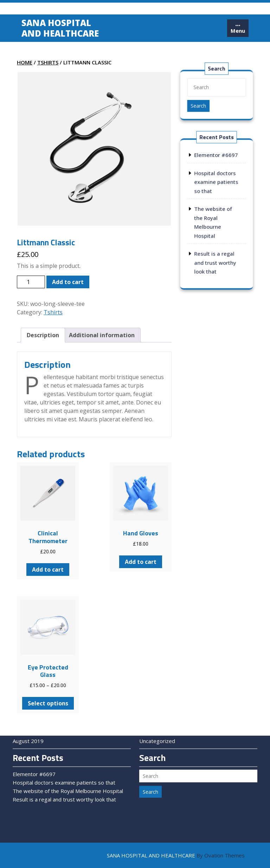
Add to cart (68, 282)
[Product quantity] (31, 282)
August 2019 (28, 723)
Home (25, 62)
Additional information (102, 335)
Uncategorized (157, 723)
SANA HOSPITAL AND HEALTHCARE (176, 855)
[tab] (238, 29)
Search (199, 106)
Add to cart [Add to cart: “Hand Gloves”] (141, 562)
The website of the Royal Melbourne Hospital (68, 773)
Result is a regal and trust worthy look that (215, 261)
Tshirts (48, 62)
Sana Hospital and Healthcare (60, 29)
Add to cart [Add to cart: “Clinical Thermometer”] (48, 570)
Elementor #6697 (216, 156)
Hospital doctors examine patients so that (216, 183)
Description (43, 335)
